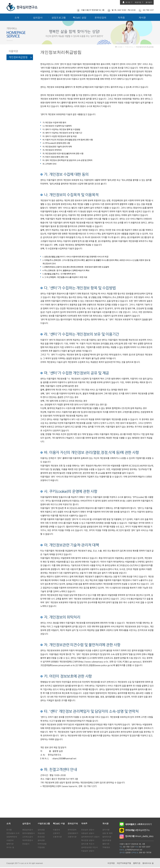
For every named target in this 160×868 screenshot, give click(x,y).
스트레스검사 (28, 837)
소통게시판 (57, 837)
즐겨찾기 (149, 2)
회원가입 (138, 2)
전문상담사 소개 (13, 833)
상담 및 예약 (107, 833)
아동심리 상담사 (88, 833)
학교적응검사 (28, 840)
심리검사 (38, 18)
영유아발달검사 (29, 833)
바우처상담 (42, 844)
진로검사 (26, 844)
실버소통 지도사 (88, 844)
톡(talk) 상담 (80, 18)
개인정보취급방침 (18, 57)
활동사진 (106, 844)
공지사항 (106, 830)
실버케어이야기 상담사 (90, 837)
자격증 (121, 18)
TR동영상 (106, 847)
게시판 (142, 18)
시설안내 (10, 840)
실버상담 (41, 840)
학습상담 (41, 833)
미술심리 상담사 (88, 851)
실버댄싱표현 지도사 (89, 847)
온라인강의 (101, 18)
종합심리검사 (28, 830)
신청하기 (57, 833)
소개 (17, 18)
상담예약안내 (12, 837)
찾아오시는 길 (148, 863)
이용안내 (57, 830)
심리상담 (41, 830)
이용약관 (13, 51)
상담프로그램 (59, 18)
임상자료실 (107, 840)
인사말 (9, 830)
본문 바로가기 (0, 0)
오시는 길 (10, 847)
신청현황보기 (73, 833)
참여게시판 (107, 837)
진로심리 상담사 (88, 830)
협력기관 (10, 844)
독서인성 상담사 (88, 840)
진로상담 (41, 837)
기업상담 (41, 847)
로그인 (128, 2)
